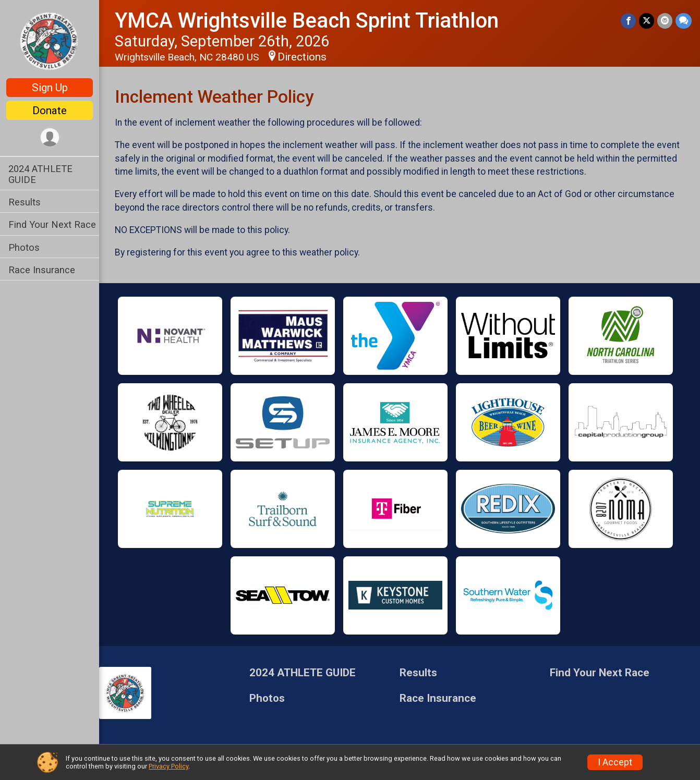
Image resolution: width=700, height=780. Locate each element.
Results (25, 202)
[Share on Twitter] (647, 21)
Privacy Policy (168, 766)
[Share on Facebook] (628, 21)
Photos (24, 247)
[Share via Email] (665, 21)
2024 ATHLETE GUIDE (40, 174)
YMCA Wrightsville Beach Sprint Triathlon (307, 21)
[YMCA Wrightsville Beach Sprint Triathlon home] (50, 40)
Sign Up (50, 88)
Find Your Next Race (52, 224)
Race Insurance (42, 270)
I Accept (615, 762)
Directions (302, 57)
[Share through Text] (684, 21)
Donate (50, 111)
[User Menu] (50, 137)
